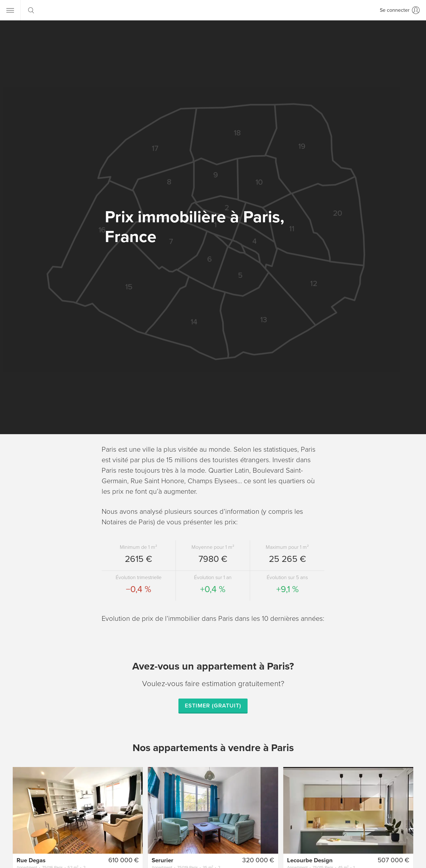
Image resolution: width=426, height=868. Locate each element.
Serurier (162, 860)
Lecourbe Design (310, 860)
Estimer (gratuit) (213, 706)
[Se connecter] (400, 10)
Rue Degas (31, 860)
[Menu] (10, 10)
